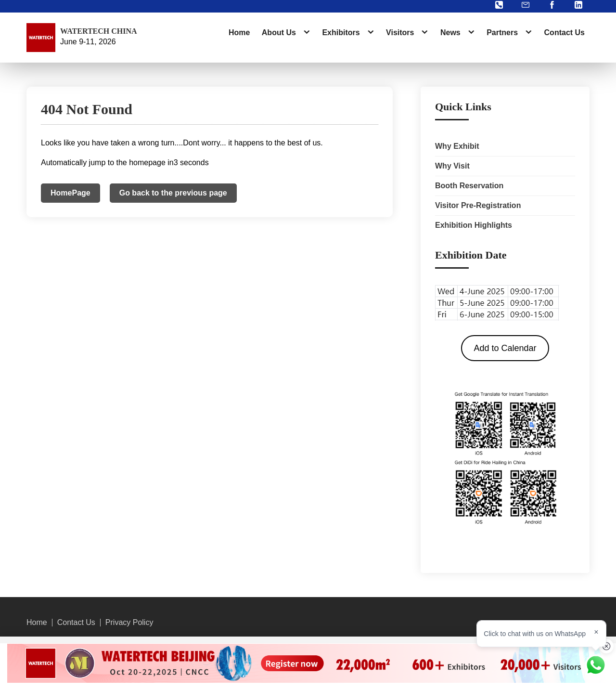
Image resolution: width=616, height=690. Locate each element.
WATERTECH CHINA (99, 31)
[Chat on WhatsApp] (596, 665)
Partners (502, 33)
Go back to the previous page (173, 193)
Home (239, 33)
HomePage (71, 193)
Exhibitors (341, 33)
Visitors (400, 33)
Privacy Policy (129, 623)
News (450, 33)
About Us (279, 33)
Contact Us (565, 33)
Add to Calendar (505, 348)
